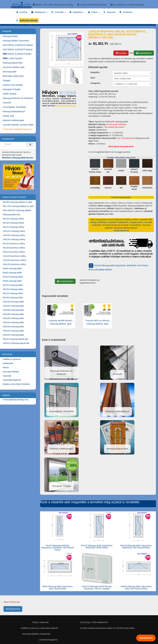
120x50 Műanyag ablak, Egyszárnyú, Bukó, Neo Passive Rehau (136, 587)
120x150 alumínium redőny (14, 260)
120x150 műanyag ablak (13, 306)
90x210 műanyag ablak (13, 293)
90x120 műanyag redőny (13, 219)
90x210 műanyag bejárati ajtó (15, 339)
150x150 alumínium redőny (14, 264)
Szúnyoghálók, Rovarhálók (14, 107)
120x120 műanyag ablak (13, 302)
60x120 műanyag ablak (13, 277)
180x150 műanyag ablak (13, 318)
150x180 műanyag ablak (13, 314)
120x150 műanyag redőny (14, 235)
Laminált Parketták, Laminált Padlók (18, 125)
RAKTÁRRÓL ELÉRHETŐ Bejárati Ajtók (18, 50)
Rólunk (6, 368)
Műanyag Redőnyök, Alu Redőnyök (18, 98)
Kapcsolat (7, 376)
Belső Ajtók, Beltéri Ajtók (13, 76)
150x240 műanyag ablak (13, 335)
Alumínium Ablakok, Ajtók (14, 67)
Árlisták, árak (8, 116)
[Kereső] (30, 144)
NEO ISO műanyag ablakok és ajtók (18, 206)
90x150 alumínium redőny (14, 248)
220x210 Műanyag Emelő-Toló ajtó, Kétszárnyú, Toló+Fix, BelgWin (97, 587)
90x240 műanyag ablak (13, 298)
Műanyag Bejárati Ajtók (13, 63)
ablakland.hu (102, 622)
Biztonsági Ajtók (10, 72)
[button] (39, 12)
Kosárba (121, 53)
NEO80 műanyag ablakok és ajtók (17, 202)
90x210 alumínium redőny (14, 252)
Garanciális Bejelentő (12, 380)
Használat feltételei (11, 372)
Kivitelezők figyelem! (49, 640)
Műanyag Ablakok (10, 36)
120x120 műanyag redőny (14, 231)
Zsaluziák (7, 103)
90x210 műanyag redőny (13, 227)
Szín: (93, 78)
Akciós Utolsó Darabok (13, 58)
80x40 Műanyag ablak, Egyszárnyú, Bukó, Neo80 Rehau (58, 587)
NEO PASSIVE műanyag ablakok (17, 210)
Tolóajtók (7, 80)
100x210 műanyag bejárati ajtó (16, 343)
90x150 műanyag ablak (13, 289)
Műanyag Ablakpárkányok (14, 111)
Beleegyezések (13, 609)
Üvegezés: (96, 83)
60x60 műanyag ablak (12, 268)
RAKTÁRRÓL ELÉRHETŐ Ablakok (18, 45)
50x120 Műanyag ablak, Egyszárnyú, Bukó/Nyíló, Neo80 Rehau (97, 547)
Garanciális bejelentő (49, 628)
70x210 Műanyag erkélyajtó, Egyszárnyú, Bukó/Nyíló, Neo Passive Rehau (58, 548)
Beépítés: (95, 72)
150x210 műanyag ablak (13, 331)
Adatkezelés (8, 363)
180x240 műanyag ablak (13, 327)
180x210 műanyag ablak (13, 322)
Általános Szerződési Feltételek (16, 384)
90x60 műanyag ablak (12, 281)
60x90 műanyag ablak (12, 273)
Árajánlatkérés (144, 53)
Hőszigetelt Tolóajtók (12, 89)
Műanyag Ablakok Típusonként (16, 41)
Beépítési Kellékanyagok (13, 120)
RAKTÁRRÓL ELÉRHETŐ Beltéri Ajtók (17, 54)
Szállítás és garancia (12, 359)
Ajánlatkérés (146, 638)
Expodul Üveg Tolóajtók (13, 85)
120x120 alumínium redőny (14, 256)
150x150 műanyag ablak (13, 310)
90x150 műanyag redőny (13, 223)
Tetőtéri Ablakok (10, 94)
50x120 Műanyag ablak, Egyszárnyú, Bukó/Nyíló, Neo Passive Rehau (136, 547)
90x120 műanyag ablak (13, 285)
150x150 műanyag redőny (14, 239)
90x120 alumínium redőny (14, 244)
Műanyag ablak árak (11, 215)
